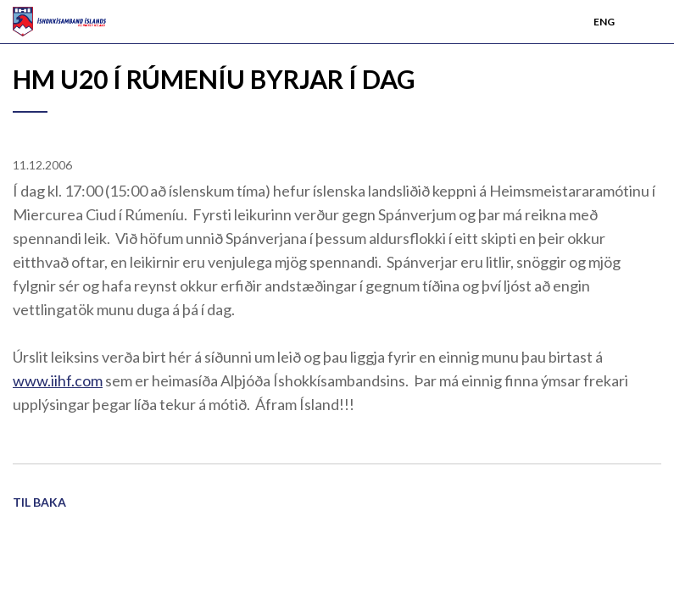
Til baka (39, 502)
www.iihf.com (58, 380)
